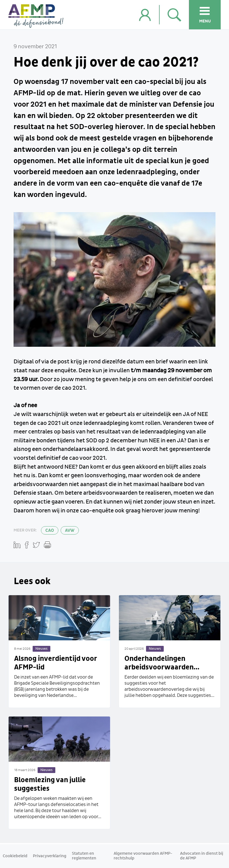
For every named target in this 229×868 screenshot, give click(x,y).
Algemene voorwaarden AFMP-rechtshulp (143, 856)
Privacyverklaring (50, 856)
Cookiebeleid (15, 856)
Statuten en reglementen (84, 856)
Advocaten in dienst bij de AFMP (202, 856)
